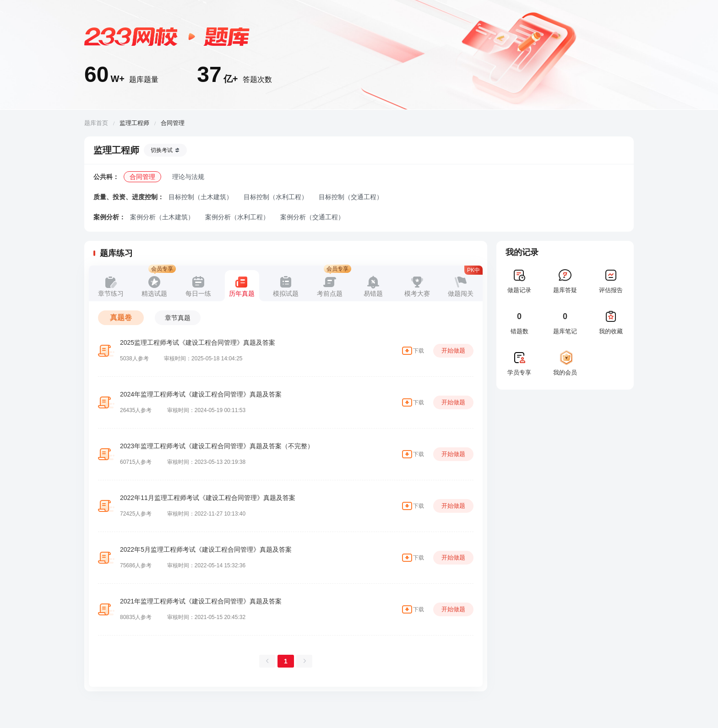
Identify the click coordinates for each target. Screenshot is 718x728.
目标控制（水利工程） (276, 197)
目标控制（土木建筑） (201, 197)
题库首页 (96, 123)
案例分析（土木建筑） (162, 217)
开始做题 (453, 350)
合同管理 (142, 177)
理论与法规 (188, 177)
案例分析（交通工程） (312, 217)
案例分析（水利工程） (237, 217)
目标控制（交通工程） (351, 197)
